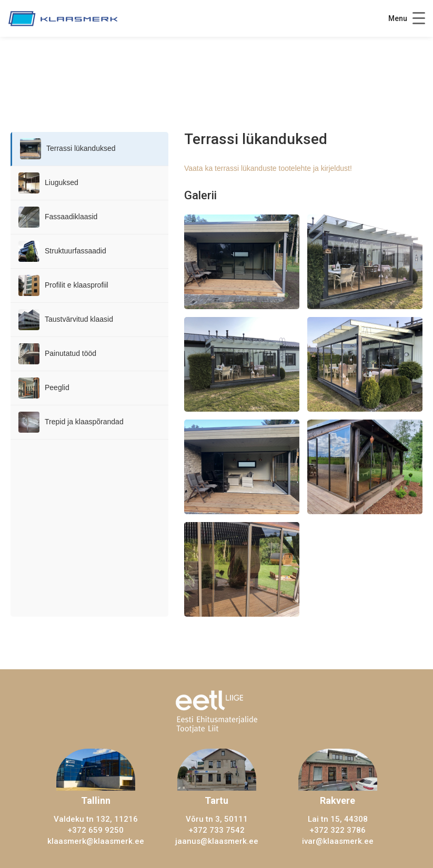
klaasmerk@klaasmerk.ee (96, 841)
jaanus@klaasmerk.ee (217, 841)
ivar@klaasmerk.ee (338, 841)
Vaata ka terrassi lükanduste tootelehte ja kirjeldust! (268, 168)
